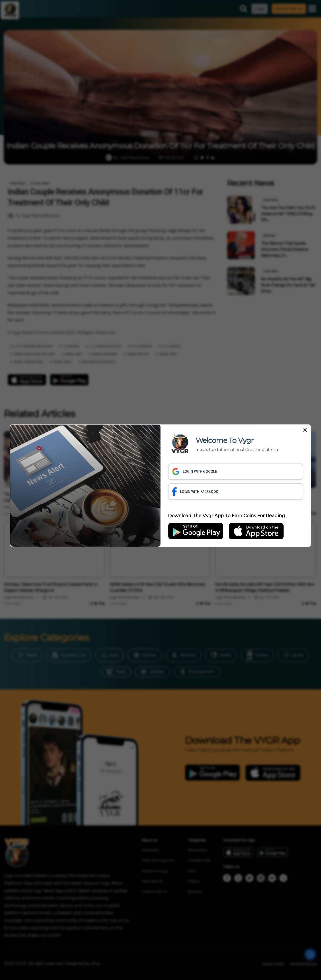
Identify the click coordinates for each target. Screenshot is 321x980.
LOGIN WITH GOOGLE (194, 472)
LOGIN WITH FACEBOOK (195, 492)
